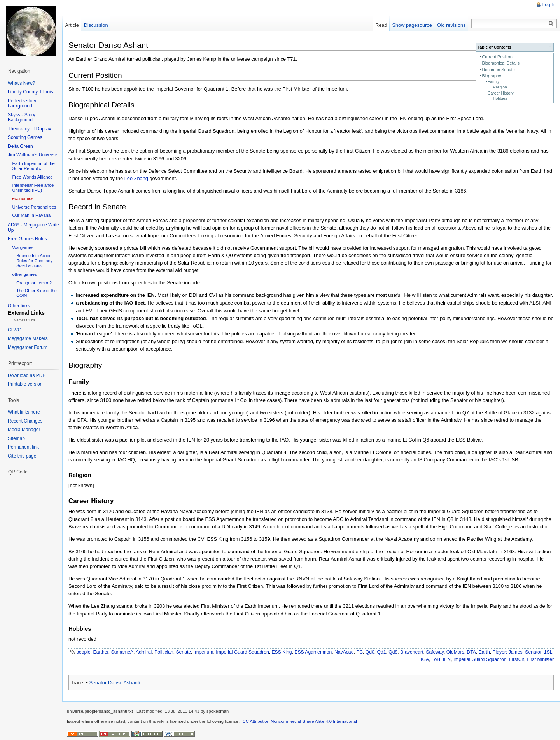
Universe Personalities (34, 207)
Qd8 (393, 652)
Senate (184, 652)
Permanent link (23, 447)
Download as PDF (27, 375)
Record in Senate (498, 70)
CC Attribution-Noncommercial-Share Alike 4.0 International (300, 721)
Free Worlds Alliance (32, 177)
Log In (549, 5)
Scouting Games (25, 137)
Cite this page (22, 456)
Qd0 (370, 652)
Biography (491, 76)
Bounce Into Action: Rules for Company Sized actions (34, 260)
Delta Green (20, 146)
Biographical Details (501, 63)
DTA (472, 652)
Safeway (435, 652)
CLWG (15, 330)
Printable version (25, 384)
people (83, 652)
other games (24, 274)
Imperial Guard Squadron (242, 652)
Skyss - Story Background (22, 117)
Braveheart (412, 652)
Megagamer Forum (28, 347)
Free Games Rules (27, 239)
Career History (501, 93)
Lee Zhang (136, 178)
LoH (436, 659)
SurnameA (122, 652)
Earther (101, 652)
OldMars (455, 652)
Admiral (144, 652)
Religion (500, 87)
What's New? (21, 83)
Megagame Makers (28, 338)
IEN (447, 659)
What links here (24, 412)
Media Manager (24, 430)
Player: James (508, 652)
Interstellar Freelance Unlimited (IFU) (33, 188)
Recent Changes (25, 421)
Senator (533, 652)
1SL (548, 652)
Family (494, 82)
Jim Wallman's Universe (32, 155)
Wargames (23, 247)
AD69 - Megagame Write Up (33, 228)
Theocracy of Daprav (29, 129)
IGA (425, 659)
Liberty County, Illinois (31, 92)
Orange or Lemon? (34, 283)
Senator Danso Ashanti (115, 683)
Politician (164, 652)
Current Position (497, 57)
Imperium (204, 652)
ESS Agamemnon (313, 652)
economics (23, 198)
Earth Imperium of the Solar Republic (33, 166)
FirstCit (517, 659)
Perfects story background (22, 103)
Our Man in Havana (31, 215)
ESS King (282, 652)
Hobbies (500, 98)
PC (360, 652)
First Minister (540, 659)
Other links (19, 306)
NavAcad (344, 652)
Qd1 (382, 652)
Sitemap (16, 438)
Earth (484, 652)
